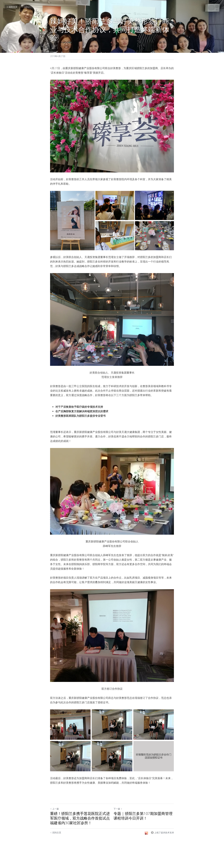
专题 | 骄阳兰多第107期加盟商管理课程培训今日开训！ (143, 816)
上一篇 (54, 809)
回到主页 (12, 7)
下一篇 (118, 809)
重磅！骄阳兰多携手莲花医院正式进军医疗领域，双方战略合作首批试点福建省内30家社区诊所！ (80, 818)
